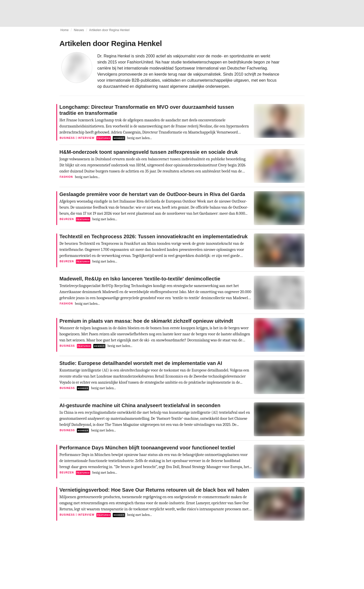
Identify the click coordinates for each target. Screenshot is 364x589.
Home (65, 30)
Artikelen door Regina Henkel (109, 30)
